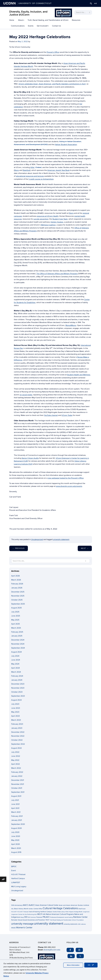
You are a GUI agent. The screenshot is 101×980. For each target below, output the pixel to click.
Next (85, 548)
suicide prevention (41, 219)
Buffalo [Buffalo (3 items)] (31, 909)
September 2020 (18, 824)
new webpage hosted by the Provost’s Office (66, 478)
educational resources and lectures (30, 176)
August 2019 (16, 852)
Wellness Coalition (48, 225)
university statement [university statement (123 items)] (49, 924)
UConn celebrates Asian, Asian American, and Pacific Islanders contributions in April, (52, 84)
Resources (76, 20)
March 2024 (16, 672)
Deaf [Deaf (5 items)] (80, 909)
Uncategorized (37, 540)
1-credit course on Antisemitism (41, 179)
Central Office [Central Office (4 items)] (38, 909)
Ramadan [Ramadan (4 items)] (14, 920)
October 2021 (17, 788)
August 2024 (16, 652)
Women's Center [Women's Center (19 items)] (24, 928)
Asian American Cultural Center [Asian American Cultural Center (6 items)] (47, 905)
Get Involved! (43, 26)
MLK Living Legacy (19, 887)
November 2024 (18, 644)
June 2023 (16, 708)
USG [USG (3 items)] (79, 924)
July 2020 (15, 832)
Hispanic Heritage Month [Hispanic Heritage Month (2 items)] (76, 912)
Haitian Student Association (66, 145)
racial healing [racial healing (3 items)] (69, 917)
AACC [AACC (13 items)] (25, 905)
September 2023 (18, 696)
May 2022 (15, 760)
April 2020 (16, 844)
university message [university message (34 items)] (22, 924)
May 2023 (15, 712)
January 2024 (17, 680)
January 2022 (17, 776)
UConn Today (67, 415)
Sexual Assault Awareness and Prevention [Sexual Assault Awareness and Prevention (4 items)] (31, 920)
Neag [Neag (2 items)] (22, 917)
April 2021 (15, 808)
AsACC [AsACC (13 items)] (32, 905)
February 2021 (17, 816)
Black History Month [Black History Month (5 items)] (21, 909)
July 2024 (15, 656)
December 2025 (18, 592)
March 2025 (16, 628)
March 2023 (16, 720)
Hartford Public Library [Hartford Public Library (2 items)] (59, 912)
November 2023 (18, 688)
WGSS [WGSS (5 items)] (13, 928)
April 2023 (15, 716)
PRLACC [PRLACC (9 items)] (46, 917)
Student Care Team (60, 219)
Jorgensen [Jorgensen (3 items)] (86, 912)
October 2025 (17, 600)
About (21, 20)
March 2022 (16, 768)
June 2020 (16, 836)
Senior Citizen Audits (30, 458)
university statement (61, 540)
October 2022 (17, 740)
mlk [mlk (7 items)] (44, 914)
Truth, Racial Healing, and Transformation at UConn (48, 20)
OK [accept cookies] (91, 965)
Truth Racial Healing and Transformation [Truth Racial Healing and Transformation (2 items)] (61, 920)
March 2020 (16, 848)
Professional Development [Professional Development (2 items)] (57, 917)
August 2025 (16, 608)
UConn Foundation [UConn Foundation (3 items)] (78, 920)
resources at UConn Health (48, 216)
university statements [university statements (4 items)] (71, 924)
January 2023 (17, 728)
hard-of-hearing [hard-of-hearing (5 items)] (34, 912)
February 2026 (17, 584)
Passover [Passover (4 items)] (39, 917)
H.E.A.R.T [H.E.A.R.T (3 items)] (14, 912)
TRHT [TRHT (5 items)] (47, 920)
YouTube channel (51, 415)
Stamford (26, 170)
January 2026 (17, 588)
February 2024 (17, 676)
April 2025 (15, 624)
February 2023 (17, 724)
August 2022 (16, 748)
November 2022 (18, 736)
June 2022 (16, 756)
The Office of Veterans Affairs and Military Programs (57, 274)
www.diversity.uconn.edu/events (69, 486)
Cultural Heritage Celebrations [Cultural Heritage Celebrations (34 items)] (60, 908)
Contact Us (56, 26)
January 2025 (17, 636)
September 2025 (18, 604)
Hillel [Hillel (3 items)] (67, 912)
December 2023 (18, 684)
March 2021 (16, 812)
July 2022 (15, 752)
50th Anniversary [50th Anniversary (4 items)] (17, 905)
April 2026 (15, 576)
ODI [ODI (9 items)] (26, 917)
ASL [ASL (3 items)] (12, 909)
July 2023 (15, 704)
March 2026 (16, 580)
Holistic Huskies (57, 222)
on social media (26, 395)
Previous (19, 548)
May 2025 (15, 620)
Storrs (17, 170)
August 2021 (16, 796)
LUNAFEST (16, 882)
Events (31, 26)
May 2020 (15, 840)
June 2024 (16, 660)
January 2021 (17, 820)
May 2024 (15, 664)
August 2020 (17, 828)
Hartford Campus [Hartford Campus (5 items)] (46, 912)
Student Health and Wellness (79, 375)
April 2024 (15, 668)
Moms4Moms (71, 325)
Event (14, 871)
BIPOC (14, 867)
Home (12, 20)
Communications (18, 26)
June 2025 (16, 616)
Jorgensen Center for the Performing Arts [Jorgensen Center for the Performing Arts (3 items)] (24, 914)
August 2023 (16, 700)
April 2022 (15, 764)
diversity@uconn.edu (52, 950)
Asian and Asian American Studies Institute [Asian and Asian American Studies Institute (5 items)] (74, 905)
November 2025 (18, 596)
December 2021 (18, 780)
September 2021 (18, 792)
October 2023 (17, 692)
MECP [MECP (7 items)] (40, 914)
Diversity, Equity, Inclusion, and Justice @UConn (28, 13)
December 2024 (18, 640)
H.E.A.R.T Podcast (18, 874)
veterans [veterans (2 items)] (83, 924)
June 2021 (15, 804)
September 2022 (18, 744)
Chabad (38, 167)
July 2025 (15, 612)
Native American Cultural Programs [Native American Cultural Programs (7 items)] (60, 914)
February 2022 (17, 772)
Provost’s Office (53, 52)
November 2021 (18, 784)
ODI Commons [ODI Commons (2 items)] (32, 917)
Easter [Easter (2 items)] (84, 909)
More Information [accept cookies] (73, 965)
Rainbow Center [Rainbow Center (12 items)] (80, 917)
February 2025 (17, 632)
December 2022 (18, 732)
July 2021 (15, 800)
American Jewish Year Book (58, 170)
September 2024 (18, 648)
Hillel (32, 167)
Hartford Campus (18, 878)
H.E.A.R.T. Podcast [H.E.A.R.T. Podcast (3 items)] (23, 912)
